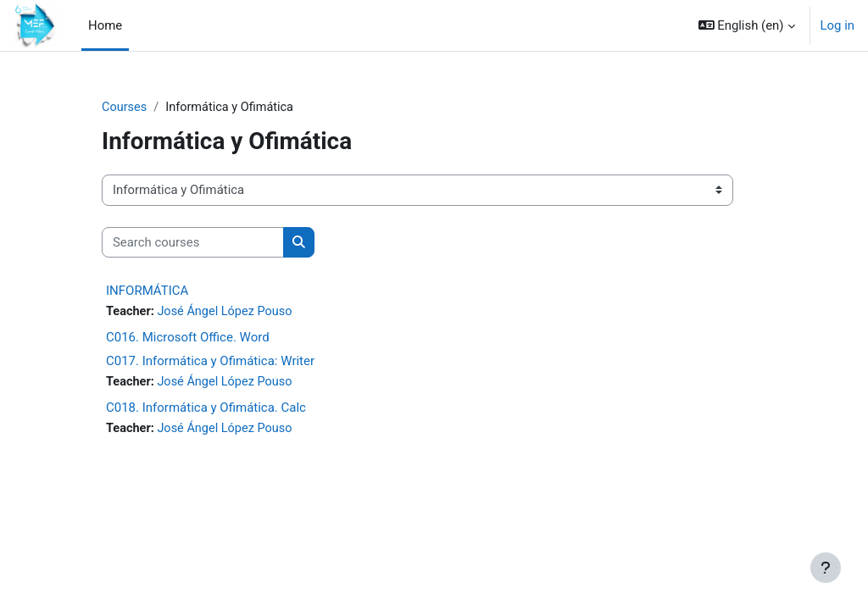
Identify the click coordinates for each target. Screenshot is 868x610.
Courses (125, 108)
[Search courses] (193, 242)
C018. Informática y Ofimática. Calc (206, 408)
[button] (747, 25)
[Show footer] (826, 568)
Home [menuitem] (105, 25)
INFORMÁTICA (147, 291)
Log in (837, 25)
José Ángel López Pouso (228, 313)
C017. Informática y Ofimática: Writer (210, 362)
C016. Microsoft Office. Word (188, 338)
